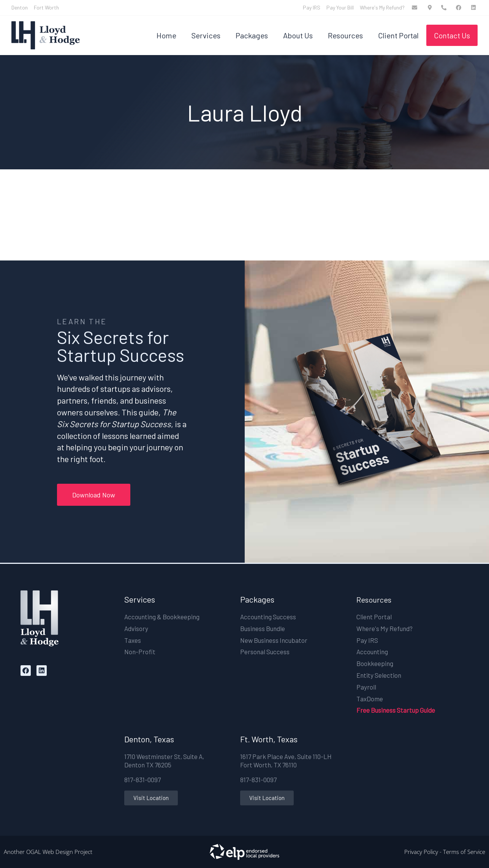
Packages (252, 35)
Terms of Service (464, 852)
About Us (298, 35)
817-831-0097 (142, 780)
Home (166, 35)
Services (206, 35)
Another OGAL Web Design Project (48, 852)
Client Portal (398, 35)
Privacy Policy (421, 852)
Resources (345, 35)
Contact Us (452, 35)
